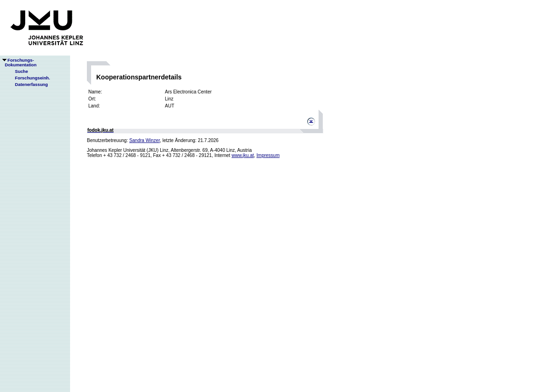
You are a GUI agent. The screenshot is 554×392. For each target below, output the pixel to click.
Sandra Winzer (145, 140)
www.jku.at (243, 155)
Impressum (268, 155)
